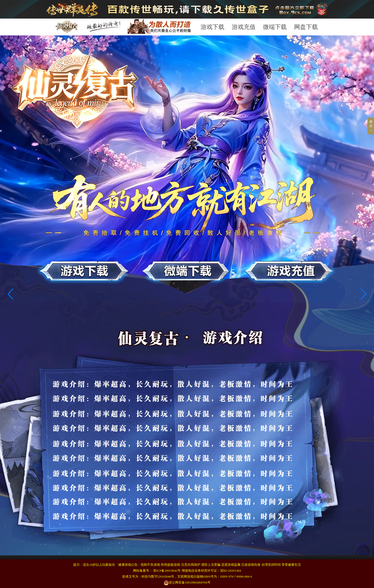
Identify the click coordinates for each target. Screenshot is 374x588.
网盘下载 (306, 27)
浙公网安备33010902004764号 (187, 582)
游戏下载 (212, 27)
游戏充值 (244, 27)
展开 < (371, 126)
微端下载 (275, 27)
